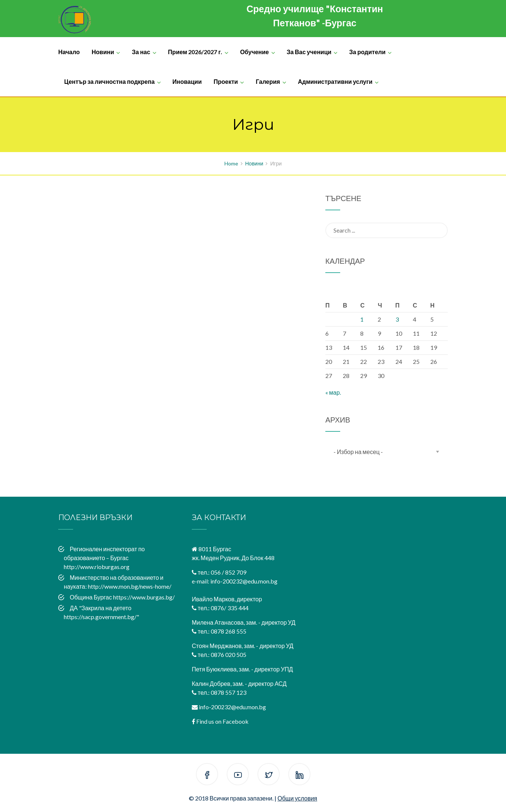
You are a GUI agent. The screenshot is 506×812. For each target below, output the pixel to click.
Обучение (254, 52)
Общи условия (297, 798)
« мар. (333, 392)
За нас (141, 52)
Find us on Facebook (222, 721)
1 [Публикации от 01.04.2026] (362, 319)
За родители (367, 52)
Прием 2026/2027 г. (195, 52)
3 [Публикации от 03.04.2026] (397, 319)
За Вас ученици (309, 52)
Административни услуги (335, 81)
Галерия (268, 81)
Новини (103, 52)
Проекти (226, 81)
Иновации (187, 81)
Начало (69, 52)
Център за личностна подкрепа (109, 81)
